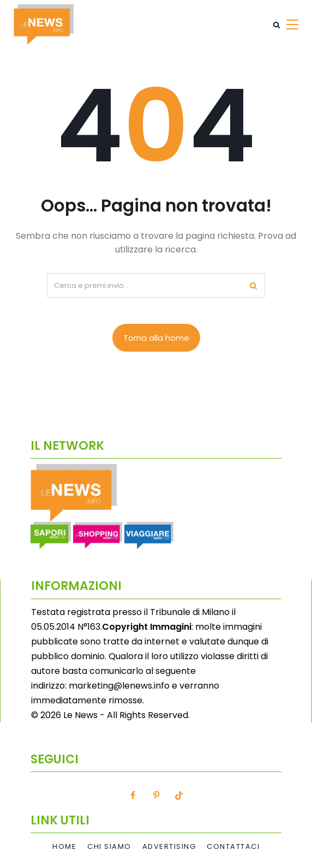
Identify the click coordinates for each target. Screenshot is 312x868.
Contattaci (233, 847)
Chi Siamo (109, 847)
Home (64, 847)
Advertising (169, 847)
